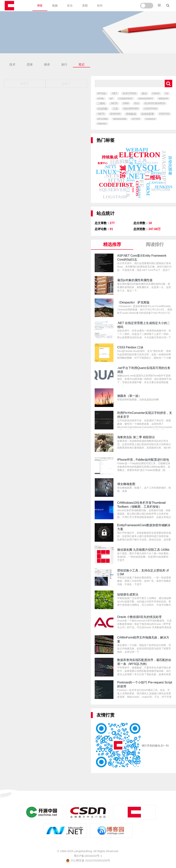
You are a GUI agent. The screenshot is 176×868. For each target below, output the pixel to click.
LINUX (156, 93)
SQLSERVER (131, 108)
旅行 (64, 64)
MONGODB (120, 119)
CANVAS (150, 119)
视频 (55, 6)
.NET (115, 93)
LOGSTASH (150, 108)
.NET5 (101, 114)
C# (167, 93)
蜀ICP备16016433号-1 (88, 856)
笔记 (82, 64)
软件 (100, 6)
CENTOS (164, 114)
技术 (12, 64)
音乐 (70, 6)
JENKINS (115, 114)
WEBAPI (163, 99)
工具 (115, 109)
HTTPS (136, 119)
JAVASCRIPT (146, 99)
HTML (101, 99)
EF (111, 99)
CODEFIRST (126, 99)
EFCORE (103, 119)
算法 (144, 94)
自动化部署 (148, 114)
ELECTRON (130, 93)
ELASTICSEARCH (155, 103)
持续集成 (131, 114)
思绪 (30, 64)
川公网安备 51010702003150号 (88, 860)
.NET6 (114, 103)
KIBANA (102, 124)
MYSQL (102, 93)
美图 (85, 6)
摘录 (47, 64)
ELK (137, 103)
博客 (40, 6)
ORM (126, 103)
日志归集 (102, 109)
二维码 (101, 103)
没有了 (25, 84)
